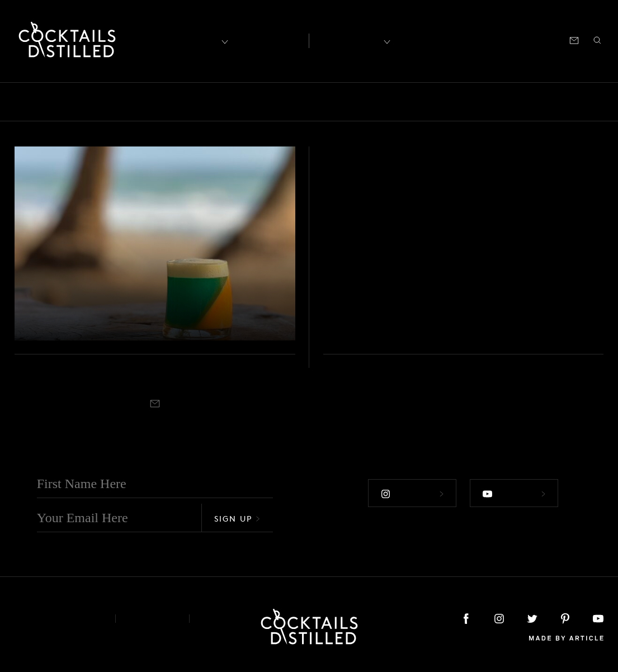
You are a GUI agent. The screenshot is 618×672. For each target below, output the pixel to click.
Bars (57, 102)
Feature (303, 102)
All (24, 102)
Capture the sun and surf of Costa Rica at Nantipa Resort (152, 308)
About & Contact (56, 619)
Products (513, 102)
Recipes (349, 39)
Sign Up (237, 519)
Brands (143, 102)
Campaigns (200, 102)
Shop (465, 39)
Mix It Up (405, 102)
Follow (412, 494)
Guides (352, 102)
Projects (567, 102)
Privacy (152, 619)
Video (38, 280)
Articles (268, 40)
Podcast (503, 39)
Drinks (256, 102)
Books (97, 102)
